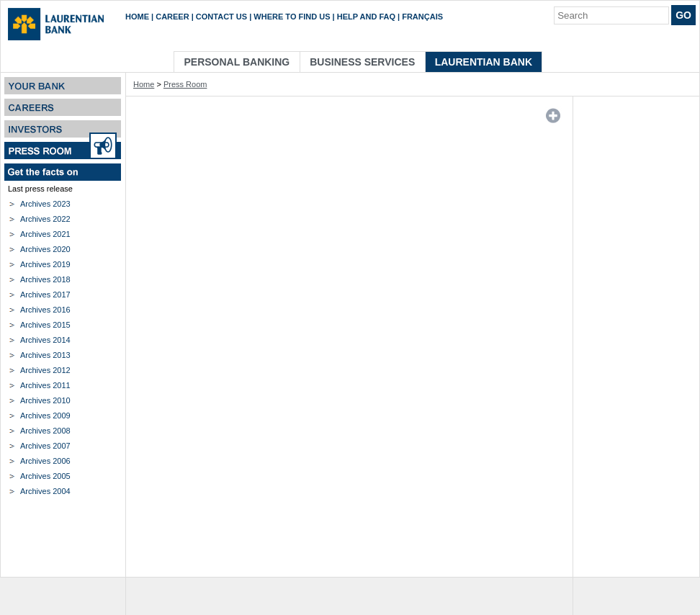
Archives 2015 (45, 325)
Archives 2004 (45, 491)
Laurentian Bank (484, 62)
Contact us (221, 17)
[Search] (611, 15)
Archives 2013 (45, 355)
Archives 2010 (45, 400)
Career (172, 17)
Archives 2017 (45, 295)
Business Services (362, 62)
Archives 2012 (45, 370)
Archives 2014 (45, 340)
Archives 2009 (45, 416)
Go (683, 15)
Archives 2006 (45, 461)
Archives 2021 (45, 234)
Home (137, 17)
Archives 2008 (45, 431)
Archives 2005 (45, 476)
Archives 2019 (45, 264)
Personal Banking (237, 62)
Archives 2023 (45, 204)
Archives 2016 (45, 310)
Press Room (185, 84)
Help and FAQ (366, 17)
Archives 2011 (45, 385)
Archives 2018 (45, 279)
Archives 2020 (45, 249)
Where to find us (292, 17)
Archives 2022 (45, 219)
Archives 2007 (45, 446)
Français (422, 17)
